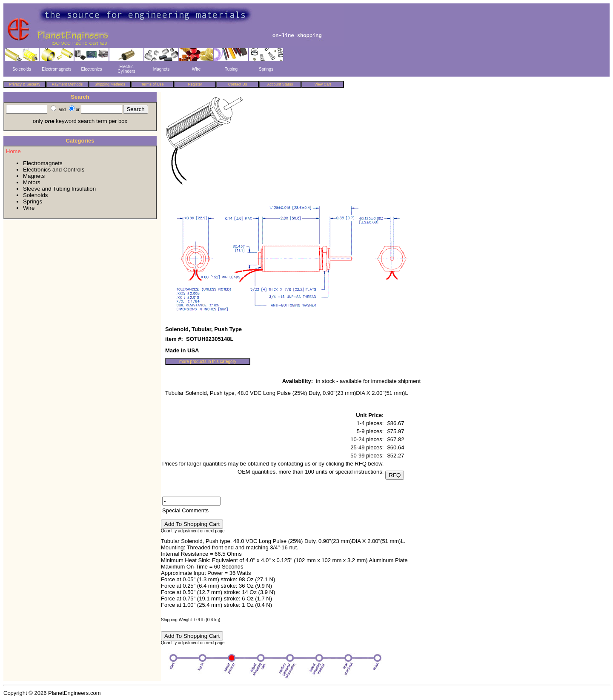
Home (13, 151)
